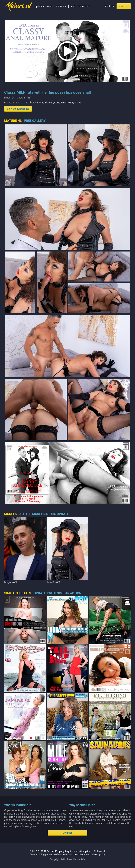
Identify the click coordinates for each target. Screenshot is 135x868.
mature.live (84, 6)
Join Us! (124, 6)
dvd (73, 6)
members (109, 6)
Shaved (78, 103)
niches (50, 6)
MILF (71, 103)
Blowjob (49, 103)
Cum (57, 103)
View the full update (18, 109)
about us (61, 6)
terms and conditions (74, 758)
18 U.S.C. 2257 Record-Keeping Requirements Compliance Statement (67, 755)
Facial (64, 103)
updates (39, 6)
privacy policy (98, 758)
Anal (41, 103)
